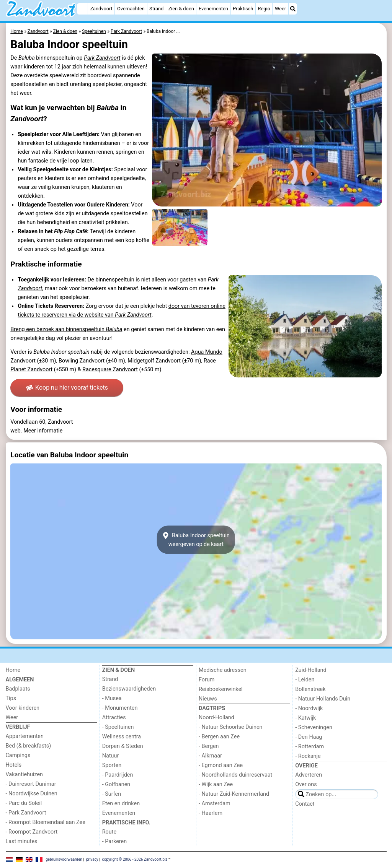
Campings (18, 755)
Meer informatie (43, 431)
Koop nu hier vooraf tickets (67, 388)
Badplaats (18, 689)
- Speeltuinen (118, 727)
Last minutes (22, 841)
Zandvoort (101, 9)
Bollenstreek (310, 689)
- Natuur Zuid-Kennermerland (234, 794)
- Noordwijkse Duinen (32, 794)
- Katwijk (305, 718)
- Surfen (112, 794)
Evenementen (213, 9)
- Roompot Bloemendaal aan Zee (46, 822)
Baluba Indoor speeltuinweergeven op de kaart (196, 540)
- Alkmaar (210, 756)
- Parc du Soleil (24, 803)
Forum (207, 680)
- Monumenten (120, 708)
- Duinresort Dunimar (31, 784)
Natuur (111, 756)
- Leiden (305, 680)
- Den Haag (309, 737)
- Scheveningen (314, 727)
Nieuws (208, 699)
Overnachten (131, 9)
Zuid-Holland (311, 670)
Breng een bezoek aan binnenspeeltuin (66, 329)
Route (109, 832)
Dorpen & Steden (123, 746)
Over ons (306, 784)
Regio (264, 9)
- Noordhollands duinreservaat (235, 775)
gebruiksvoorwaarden (64, 859)
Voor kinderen (23, 708)
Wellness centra (122, 737)
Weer (280, 9)
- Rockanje (308, 756)
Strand (156, 9)
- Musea (112, 698)
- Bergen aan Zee (219, 737)
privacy (92, 859)
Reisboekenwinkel (221, 689)
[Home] (82, 9)
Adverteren (309, 775)
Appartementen (25, 736)
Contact (305, 804)
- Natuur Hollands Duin (323, 699)
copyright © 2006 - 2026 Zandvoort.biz (135, 859)
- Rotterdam (310, 747)
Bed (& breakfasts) (29, 746)
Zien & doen (181, 9)
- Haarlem (211, 813)
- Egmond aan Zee (221, 765)
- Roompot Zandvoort (32, 832)
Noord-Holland (216, 718)
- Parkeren (114, 841)
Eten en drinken (121, 804)
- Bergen (209, 746)
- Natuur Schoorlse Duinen (230, 727)
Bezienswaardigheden (129, 689)
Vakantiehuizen (24, 775)
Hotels (14, 765)
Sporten (112, 765)
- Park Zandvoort (26, 813)
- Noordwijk (309, 708)
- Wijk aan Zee (216, 784)
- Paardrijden (118, 775)
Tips (11, 698)
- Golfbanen (116, 784)
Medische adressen (223, 670)
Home (13, 670)
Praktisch (243, 9)
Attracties (114, 718)
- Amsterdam (215, 804)
